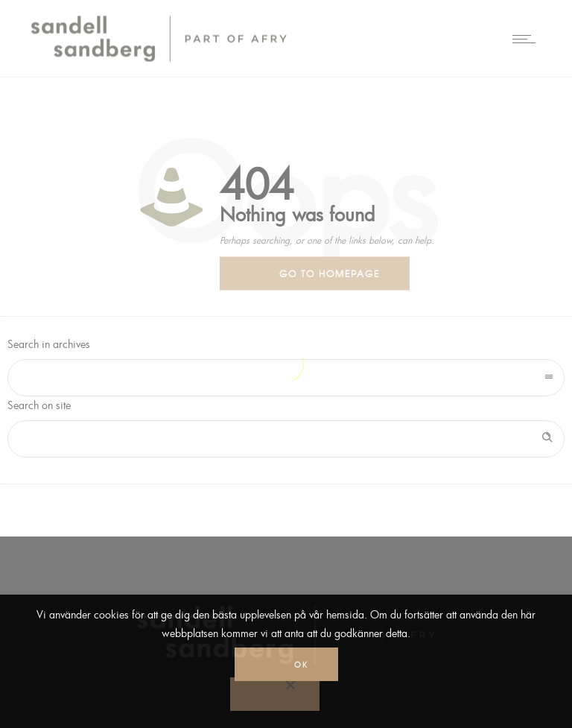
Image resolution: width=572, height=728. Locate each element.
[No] (275, 694)
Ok (301, 664)
